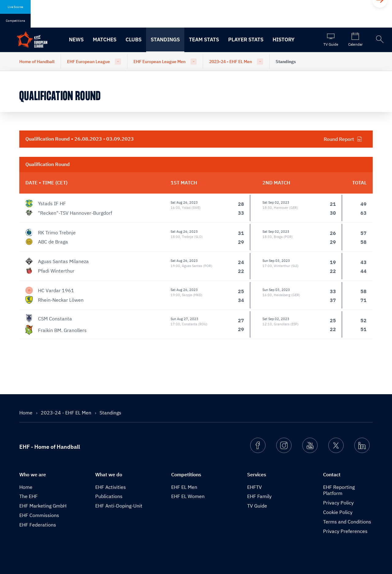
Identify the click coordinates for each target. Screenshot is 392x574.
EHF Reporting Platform (339, 490)
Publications (109, 496)
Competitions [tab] (15, 21)
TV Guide (257, 506)
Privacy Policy (338, 503)
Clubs (134, 40)
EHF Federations (38, 525)
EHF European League (89, 62)
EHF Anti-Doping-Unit (119, 506)
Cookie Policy (338, 512)
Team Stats (204, 40)
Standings (165, 40)
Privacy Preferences (345, 531)
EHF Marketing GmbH (43, 506)
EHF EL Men (184, 487)
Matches (105, 40)
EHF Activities (111, 487)
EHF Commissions (39, 515)
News (76, 40)
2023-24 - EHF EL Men (231, 62)
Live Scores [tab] (15, 7)
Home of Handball (37, 62)
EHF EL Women (188, 496)
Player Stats (246, 40)
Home (26, 413)
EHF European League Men (160, 62)
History (284, 40)
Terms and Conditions (347, 522)
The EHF (28, 496)
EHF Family (259, 496)
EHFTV (254, 487)
